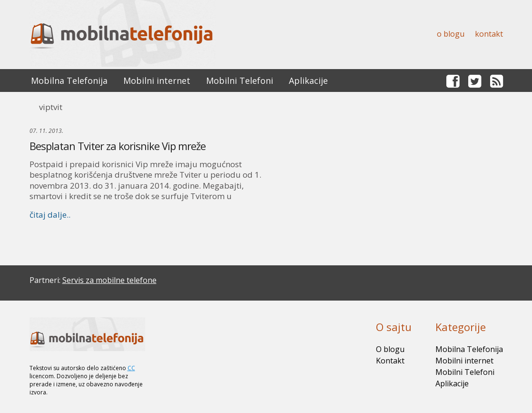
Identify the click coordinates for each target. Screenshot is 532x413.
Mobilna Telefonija (69, 81)
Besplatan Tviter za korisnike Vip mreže (118, 146)
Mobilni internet (157, 81)
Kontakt (489, 34)
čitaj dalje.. (50, 215)
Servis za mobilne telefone (109, 280)
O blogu (451, 34)
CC (131, 368)
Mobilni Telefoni (240, 81)
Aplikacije (308, 81)
